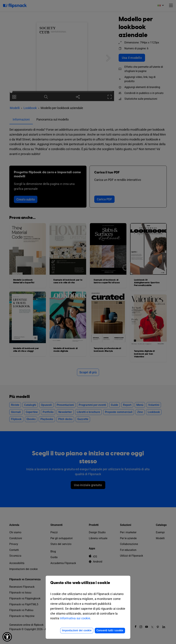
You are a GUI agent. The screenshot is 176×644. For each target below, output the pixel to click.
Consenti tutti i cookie (110, 630)
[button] (7, 637)
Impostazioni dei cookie (77, 630)
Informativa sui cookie (75, 618)
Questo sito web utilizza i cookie (88, 585)
